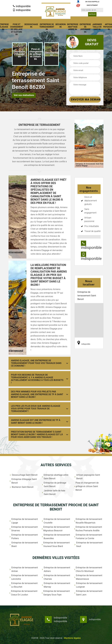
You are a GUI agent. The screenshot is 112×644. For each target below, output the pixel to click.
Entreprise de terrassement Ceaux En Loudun (23, 593)
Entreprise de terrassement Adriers (56, 569)
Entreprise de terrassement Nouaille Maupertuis (88, 521)
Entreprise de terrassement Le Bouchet (23, 585)
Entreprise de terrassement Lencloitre (23, 577)
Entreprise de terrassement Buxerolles (56, 537)
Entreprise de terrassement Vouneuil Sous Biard (56, 544)
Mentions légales (72, 638)
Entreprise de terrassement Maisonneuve (88, 577)
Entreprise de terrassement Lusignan (88, 585)
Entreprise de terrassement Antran (24, 569)
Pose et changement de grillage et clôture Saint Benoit (86, 486)
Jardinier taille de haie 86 (97, 27)
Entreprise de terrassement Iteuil (88, 544)
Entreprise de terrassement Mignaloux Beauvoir (56, 529)
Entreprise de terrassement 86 (47, 27)
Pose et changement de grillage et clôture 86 (17, 29)
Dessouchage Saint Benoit (23, 475)
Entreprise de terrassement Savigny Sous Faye (56, 593)
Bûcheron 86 (61, 26)
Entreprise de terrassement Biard (24, 544)
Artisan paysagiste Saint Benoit (87, 477)
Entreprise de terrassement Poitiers (23, 537)
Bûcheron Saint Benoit (21, 487)
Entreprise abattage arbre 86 (73, 27)
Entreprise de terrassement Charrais (56, 577)
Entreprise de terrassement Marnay (56, 585)
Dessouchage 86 (31, 26)
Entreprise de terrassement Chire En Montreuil (88, 569)
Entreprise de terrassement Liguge (24, 521)
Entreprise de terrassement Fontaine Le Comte (88, 537)
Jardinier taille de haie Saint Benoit (53, 492)
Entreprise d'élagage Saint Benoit (23, 481)
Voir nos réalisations (24, 95)
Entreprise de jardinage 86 (85, 28)
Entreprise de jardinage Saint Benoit (54, 485)
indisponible (22, 6)
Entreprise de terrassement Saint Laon (88, 593)
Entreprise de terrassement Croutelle (56, 521)
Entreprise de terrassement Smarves (23, 529)
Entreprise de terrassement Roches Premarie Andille (88, 529)
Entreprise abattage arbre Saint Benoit (55, 477)
